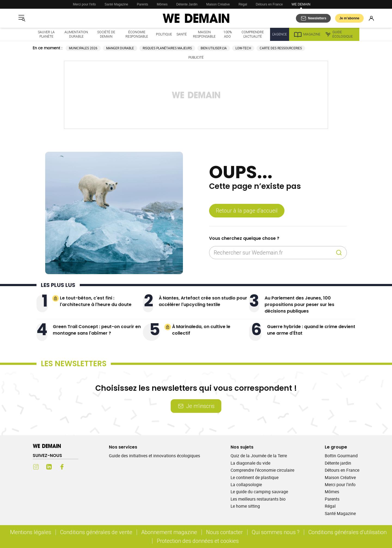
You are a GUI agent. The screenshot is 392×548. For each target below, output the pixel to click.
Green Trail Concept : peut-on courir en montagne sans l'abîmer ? (97, 330)
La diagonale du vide (250, 463)
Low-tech (243, 48)
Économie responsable (137, 34)
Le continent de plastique (255, 477)
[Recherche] (339, 253)
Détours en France (269, 4)
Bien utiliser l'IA (214, 48)
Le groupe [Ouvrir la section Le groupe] (336, 447)
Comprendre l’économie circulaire (262, 470)
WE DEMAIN (301, 4)
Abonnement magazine (169, 532)
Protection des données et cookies (198, 541)
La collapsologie (246, 485)
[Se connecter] (371, 18)
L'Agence (280, 34)
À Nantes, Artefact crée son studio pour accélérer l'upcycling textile (203, 301)
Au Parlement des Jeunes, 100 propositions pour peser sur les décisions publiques (299, 305)
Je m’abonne (349, 18)
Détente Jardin (187, 4)
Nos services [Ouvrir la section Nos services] (123, 447)
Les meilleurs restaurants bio (258, 499)
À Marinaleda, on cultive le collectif (201, 330)
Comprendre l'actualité (253, 34)
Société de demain (106, 34)
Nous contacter (224, 532)
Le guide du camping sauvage (259, 492)
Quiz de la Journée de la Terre (259, 456)
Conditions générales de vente (96, 532)
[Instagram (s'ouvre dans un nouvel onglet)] (36, 467)
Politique (164, 34)
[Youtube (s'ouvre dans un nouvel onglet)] (75, 467)
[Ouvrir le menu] (22, 18)
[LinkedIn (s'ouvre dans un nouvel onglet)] (49, 467)
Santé (182, 34)
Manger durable (120, 48)
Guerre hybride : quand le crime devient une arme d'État (311, 330)
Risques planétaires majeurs (167, 48)
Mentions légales (31, 532)
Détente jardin (338, 463)
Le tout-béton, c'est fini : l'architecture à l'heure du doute (96, 301)
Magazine (307, 34)
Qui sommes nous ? (276, 532)
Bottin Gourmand (341, 456)
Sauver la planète (46, 34)
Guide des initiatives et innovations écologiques (154, 456)
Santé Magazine (116, 4)
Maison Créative (218, 4)
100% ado (228, 34)
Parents (143, 4)
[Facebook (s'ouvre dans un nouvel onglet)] (62, 467)
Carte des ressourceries (281, 48)
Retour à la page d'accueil (247, 211)
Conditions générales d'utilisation (347, 532)
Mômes (162, 4)
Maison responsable (204, 34)
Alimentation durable (76, 34)
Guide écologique (339, 34)
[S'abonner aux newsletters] (313, 18)
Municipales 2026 (83, 48)
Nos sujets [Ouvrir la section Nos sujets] (242, 447)
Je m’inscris (196, 406)
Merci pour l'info (84, 4)
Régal (243, 4)
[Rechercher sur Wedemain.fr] (274, 253)
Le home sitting (245, 506)
